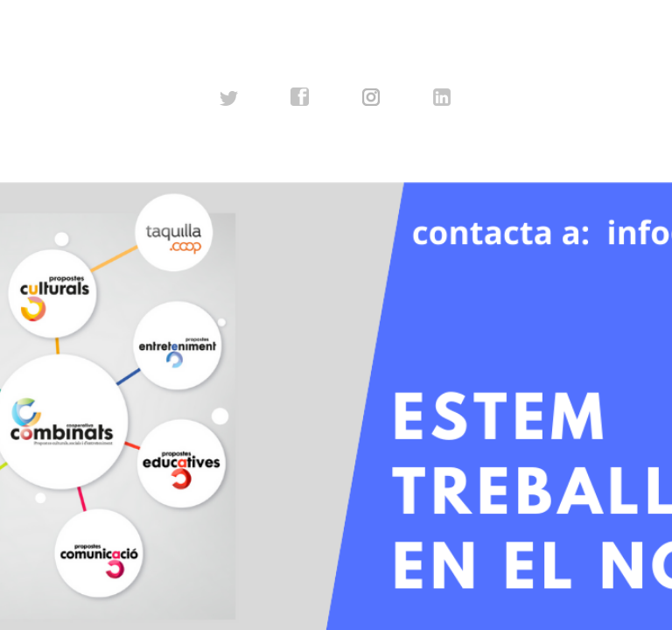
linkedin (443, 97)
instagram (372, 97)
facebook (300, 97)
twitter (229, 97)
